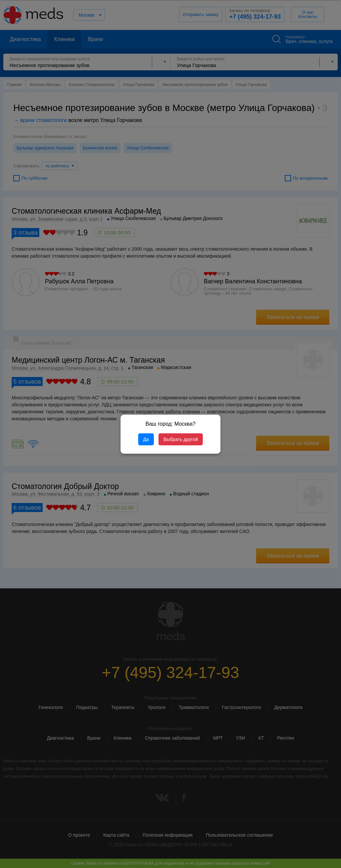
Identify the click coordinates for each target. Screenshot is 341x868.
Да (146, 439)
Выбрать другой (181, 439)
